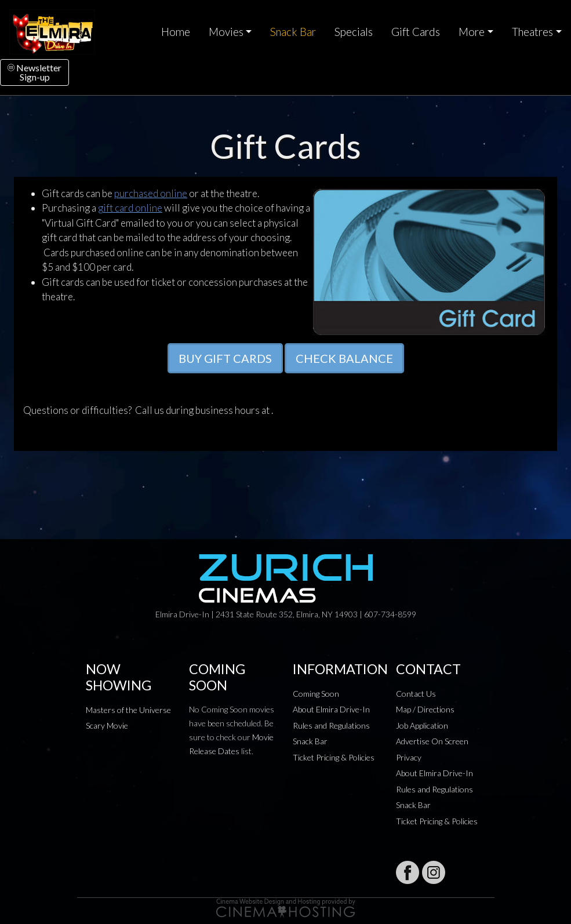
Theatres (532, 32)
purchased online (151, 193)
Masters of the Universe (128, 710)
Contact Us (416, 694)
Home (176, 32)
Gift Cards (416, 32)
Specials (354, 32)
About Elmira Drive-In (331, 709)
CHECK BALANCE (344, 358)
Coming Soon (316, 694)
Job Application (422, 725)
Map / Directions (425, 709)
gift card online (130, 208)
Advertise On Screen (432, 741)
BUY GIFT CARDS (225, 358)
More (472, 32)
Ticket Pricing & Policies (334, 757)
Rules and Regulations (331, 725)
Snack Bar (293, 32)
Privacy (409, 757)
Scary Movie (107, 725)
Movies (226, 32)
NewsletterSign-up (34, 72)
